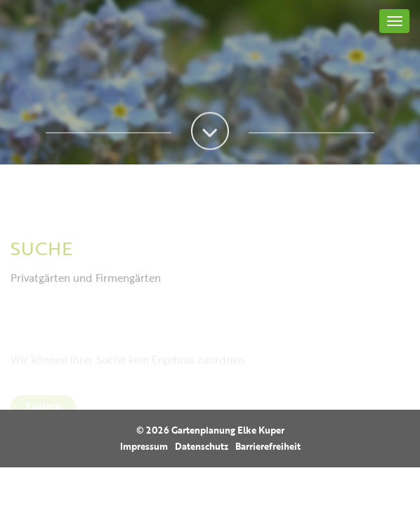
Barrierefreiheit (268, 446)
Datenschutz (202, 446)
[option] (210, 82)
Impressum (144, 446)
